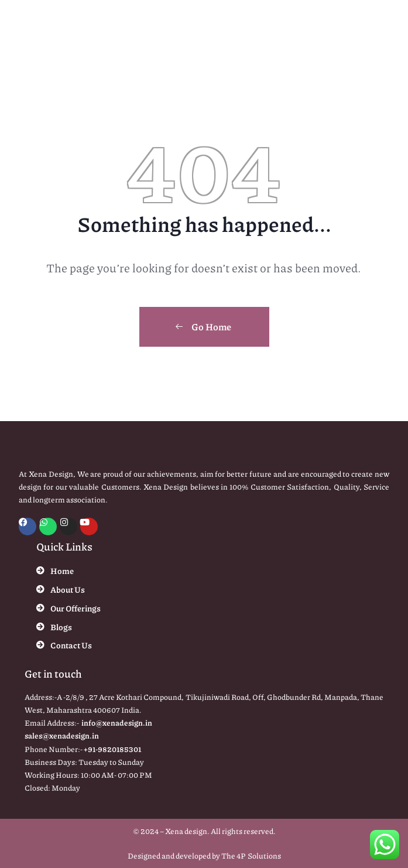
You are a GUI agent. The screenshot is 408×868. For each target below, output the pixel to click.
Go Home (203, 327)
